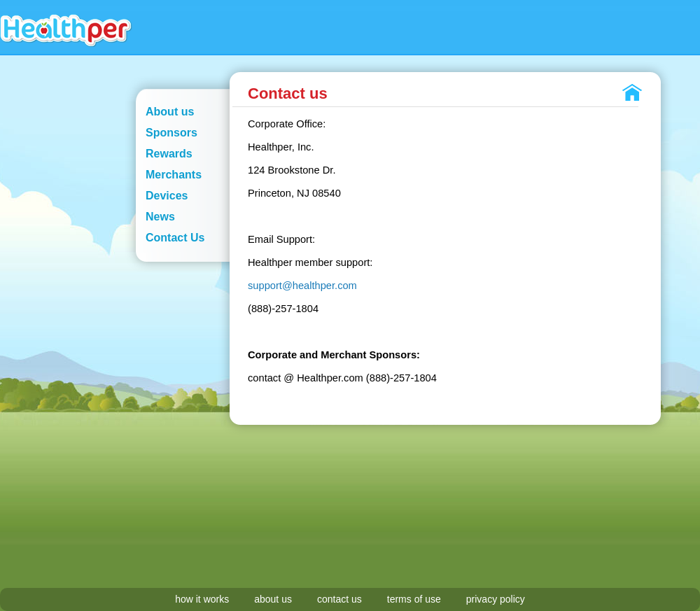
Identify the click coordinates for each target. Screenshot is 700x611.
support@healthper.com (302, 286)
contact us (339, 599)
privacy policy (496, 599)
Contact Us (175, 238)
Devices (167, 196)
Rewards (169, 154)
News (160, 217)
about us (273, 599)
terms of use (414, 599)
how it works (202, 599)
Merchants (174, 175)
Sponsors (171, 133)
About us (170, 112)
